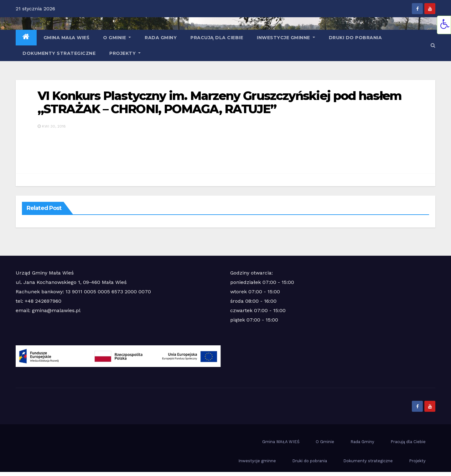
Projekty (125, 53)
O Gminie (117, 38)
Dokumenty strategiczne (59, 53)
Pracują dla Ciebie (217, 38)
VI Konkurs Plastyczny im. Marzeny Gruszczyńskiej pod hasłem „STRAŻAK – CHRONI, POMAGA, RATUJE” (220, 102)
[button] (433, 45)
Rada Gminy (161, 38)
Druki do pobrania (355, 38)
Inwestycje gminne (286, 38)
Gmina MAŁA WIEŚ (67, 38)
